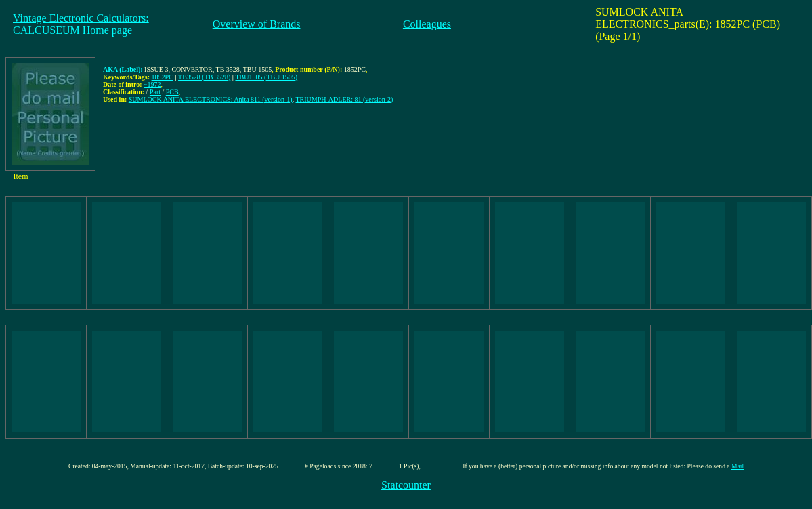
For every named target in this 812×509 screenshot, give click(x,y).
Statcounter (406, 485)
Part (155, 92)
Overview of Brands (257, 24)
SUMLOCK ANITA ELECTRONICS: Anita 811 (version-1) (211, 99)
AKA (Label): (123, 69)
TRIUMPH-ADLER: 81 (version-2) (345, 99)
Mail (738, 466)
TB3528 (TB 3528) (204, 77)
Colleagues (427, 24)
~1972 (152, 84)
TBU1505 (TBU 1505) (266, 77)
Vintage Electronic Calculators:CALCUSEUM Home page (81, 24)
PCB (172, 92)
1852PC (163, 77)
